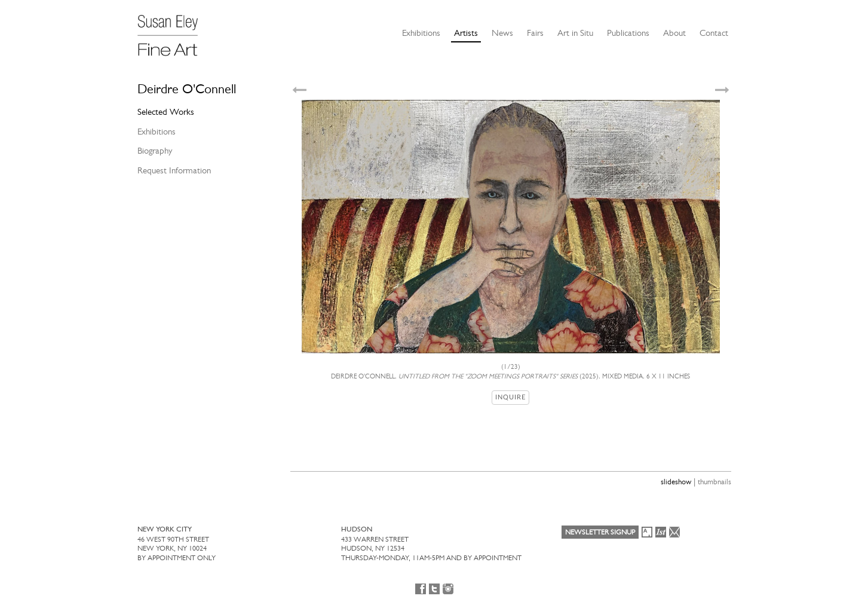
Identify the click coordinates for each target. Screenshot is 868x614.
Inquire (510, 397)
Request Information (174, 170)
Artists (466, 33)
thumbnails (714, 482)
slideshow (676, 482)
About (674, 33)
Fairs (535, 33)
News (502, 33)
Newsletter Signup (600, 532)
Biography (155, 151)
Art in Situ (575, 33)
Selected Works (166, 112)
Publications (628, 33)
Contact (714, 33)
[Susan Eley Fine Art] (173, 31)
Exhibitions (421, 33)
